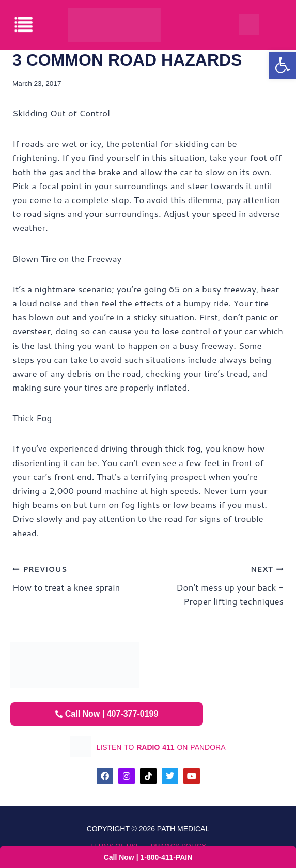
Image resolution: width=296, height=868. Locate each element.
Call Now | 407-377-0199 (107, 714)
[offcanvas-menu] (24, 25)
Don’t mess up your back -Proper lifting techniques (221, 584)
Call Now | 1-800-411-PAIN (148, 857)
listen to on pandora (161, 747)
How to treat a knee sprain (76, 577)
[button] (283, 65)
